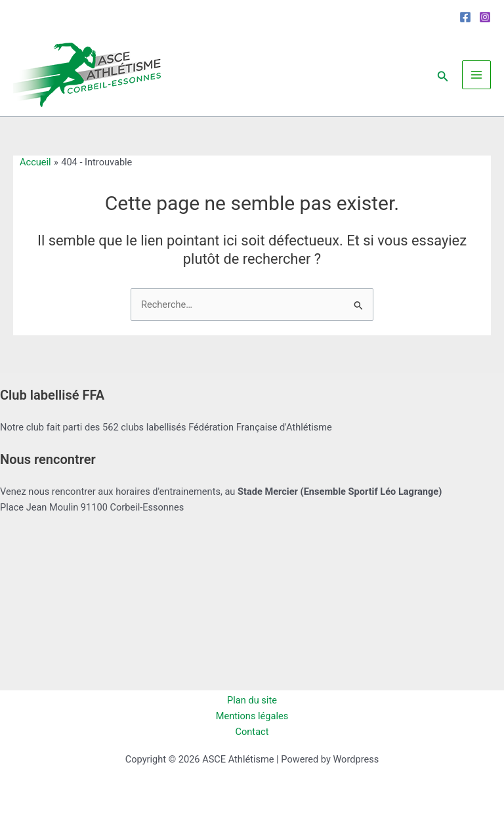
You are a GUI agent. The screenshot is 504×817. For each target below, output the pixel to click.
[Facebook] (465, 17)
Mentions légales (252, 716)
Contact (252, 732)
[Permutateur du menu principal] (476, 75)
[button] (443, 74)
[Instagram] (485, 17)
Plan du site (252, 700)
